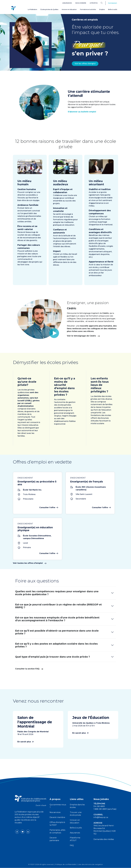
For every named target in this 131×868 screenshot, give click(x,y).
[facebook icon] (17, 832)
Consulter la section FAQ (29, 669)
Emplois (102, 9)
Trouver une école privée (76, 814)
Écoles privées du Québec (49, 9)
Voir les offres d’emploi (85, 64)
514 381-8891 (99, 806)
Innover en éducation (69, 9)
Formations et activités (88, 9)
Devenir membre (57, 817)
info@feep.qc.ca (101, 817)
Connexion (112, 3)
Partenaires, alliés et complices (57, 831)
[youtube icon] (23, 832)
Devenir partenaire (54, 839)
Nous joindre (81, 3)
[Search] (103, 3)
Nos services (55, 812)
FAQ (72, 845)
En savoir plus (25, 742)
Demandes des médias (104, 839)
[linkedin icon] (28, 832)
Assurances (67, 3)
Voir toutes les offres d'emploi (30, 563)
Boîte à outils (113, 9)
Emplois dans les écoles (77, 806)
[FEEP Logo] (13, 8)
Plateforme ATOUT (75, 839)
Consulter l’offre (48, 507)
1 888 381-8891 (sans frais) (105, 809)
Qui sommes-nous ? (58, 806)
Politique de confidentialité (66, 864)
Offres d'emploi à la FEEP (57, 824)
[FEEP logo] (30, 800)
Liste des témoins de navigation (90, 864)
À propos (94, 3)
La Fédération (32, 9)
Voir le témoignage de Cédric (94, 336)
